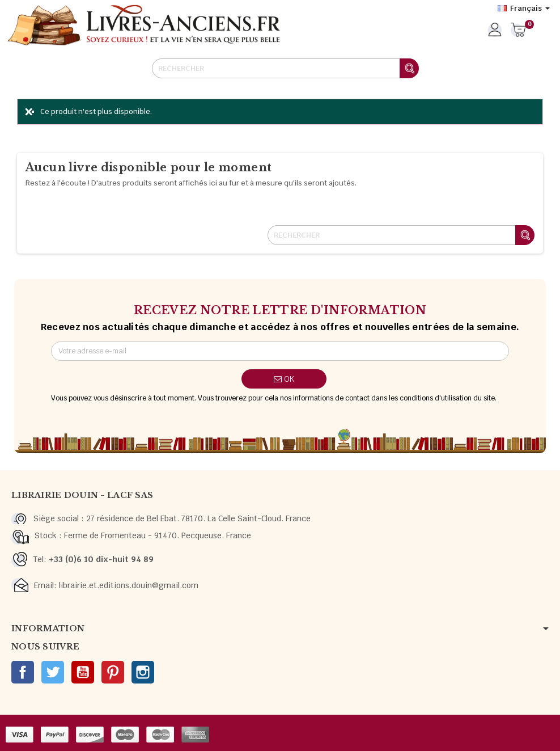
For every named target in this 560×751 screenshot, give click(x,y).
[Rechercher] (285, 68)
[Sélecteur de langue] (524, 9)
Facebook (23, 672)
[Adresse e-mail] (280, 351)
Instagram (143, 672)
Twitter (53, 672)
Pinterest (113, 672)
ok (284, 379)
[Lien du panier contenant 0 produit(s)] (518, 31)
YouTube (83, 672)
